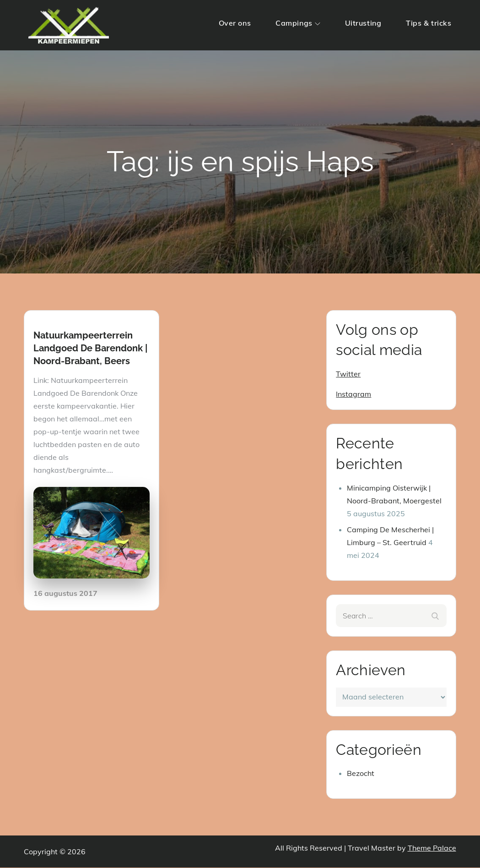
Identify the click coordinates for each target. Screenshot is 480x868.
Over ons (235, 23)
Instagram (353, 394)
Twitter (348, 374)
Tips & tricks (429, 23)
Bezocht (361, 774)
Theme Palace (432, 848)
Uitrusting (363, 23)
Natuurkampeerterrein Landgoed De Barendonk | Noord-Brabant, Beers (90, 348)
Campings (298, 23)
